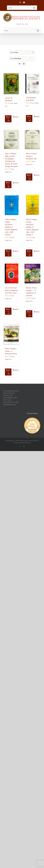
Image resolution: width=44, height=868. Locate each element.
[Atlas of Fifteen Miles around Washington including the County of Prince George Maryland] (12, 139)
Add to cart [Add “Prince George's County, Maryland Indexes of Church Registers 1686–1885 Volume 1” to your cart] (9, 253)
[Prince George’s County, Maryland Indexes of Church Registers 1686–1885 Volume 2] (33, 205)
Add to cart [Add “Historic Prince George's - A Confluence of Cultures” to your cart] (30, 314)
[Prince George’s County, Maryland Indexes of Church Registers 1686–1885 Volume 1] (12, 205)
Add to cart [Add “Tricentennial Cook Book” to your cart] (30, 118)
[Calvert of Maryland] (12, 84)
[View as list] (24, 64)
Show (16, 59)
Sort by (14, 52)
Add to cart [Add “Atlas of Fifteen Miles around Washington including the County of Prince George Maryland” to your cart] (9, 185)
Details (16, 117)
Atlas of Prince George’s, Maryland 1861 (32, 156)
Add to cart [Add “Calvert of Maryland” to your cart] (9, 119)
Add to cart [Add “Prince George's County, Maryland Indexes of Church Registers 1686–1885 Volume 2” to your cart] (30, 253)
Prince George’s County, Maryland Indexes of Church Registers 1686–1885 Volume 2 (32, 227)
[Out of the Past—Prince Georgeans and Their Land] (12, 274)
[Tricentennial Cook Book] (33, 83)
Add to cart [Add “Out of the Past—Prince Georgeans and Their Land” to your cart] (9, 311)
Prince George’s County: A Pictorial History (11, 351)
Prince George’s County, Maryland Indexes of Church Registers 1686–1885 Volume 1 (11, 227)
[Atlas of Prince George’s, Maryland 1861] (33, 139)
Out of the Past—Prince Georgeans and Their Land (11, 290)
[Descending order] (33, 52)
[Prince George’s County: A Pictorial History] (12, 334)
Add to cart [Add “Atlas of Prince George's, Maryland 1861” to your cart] (30, 177)
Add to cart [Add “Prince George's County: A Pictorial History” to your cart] (9, 372)
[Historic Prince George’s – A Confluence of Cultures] (33, 274)
